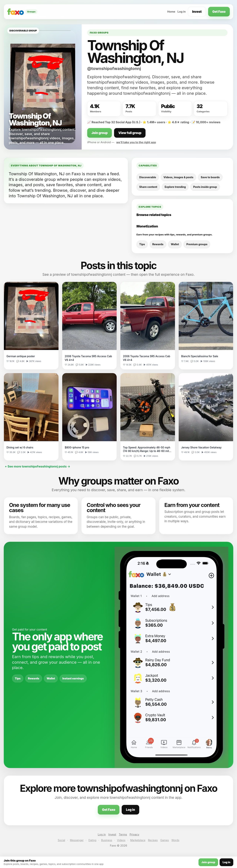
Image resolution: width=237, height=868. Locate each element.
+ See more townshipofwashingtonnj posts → (37, 466)
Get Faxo (219, 12)
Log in (182, 12)
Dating (92, 840)
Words (175, 840)
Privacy (135, 834)
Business (107, 840)
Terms (123, 834)
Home (171, 12)
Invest (197, 12)
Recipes (153, 840)
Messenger (77, 840)
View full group (130, 133)
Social (61, 840)
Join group (100, 133)
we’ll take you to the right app (136, 142)
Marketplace (138, 840)
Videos (121, 840)
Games (165, 840)
